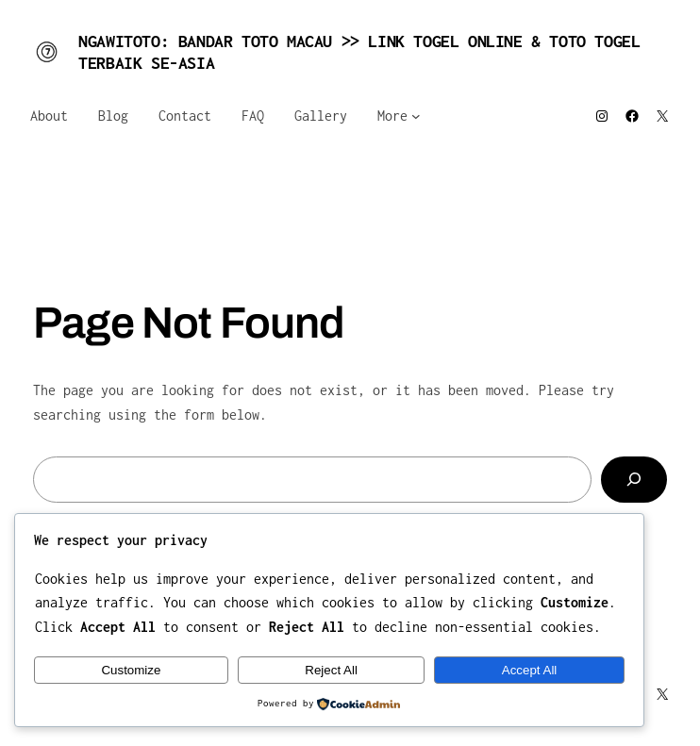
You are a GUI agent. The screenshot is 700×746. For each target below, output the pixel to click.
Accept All (530, 670)
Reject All (331, 670)
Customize (131, 670)
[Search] (634, 480)
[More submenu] (416, 116)
